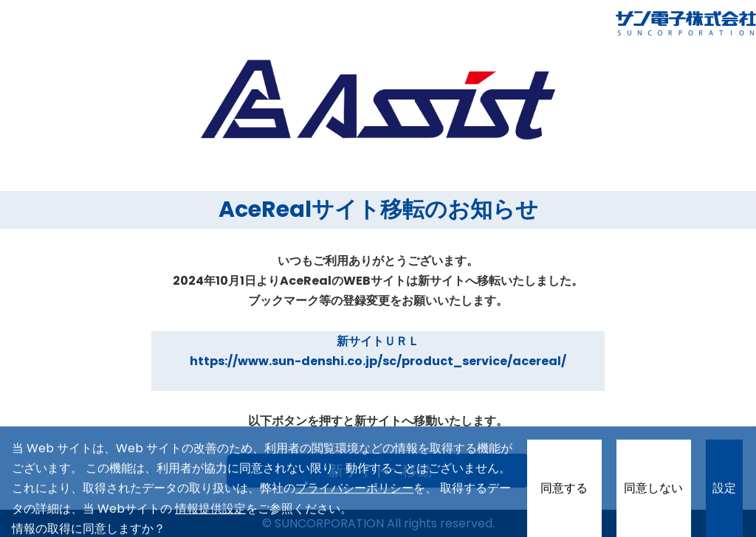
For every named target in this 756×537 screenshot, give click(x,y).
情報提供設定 (210, 518)
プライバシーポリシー (354, 498)
